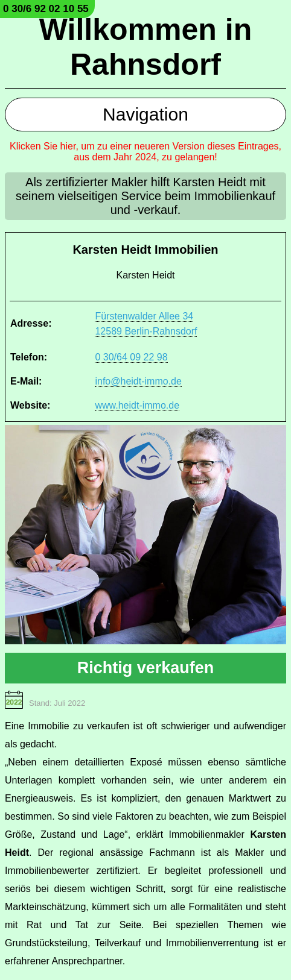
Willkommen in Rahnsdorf (145, 47)
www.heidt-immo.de (137, 405)
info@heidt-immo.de (138, 381)
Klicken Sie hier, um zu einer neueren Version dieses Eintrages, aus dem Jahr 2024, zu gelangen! (145, 152)
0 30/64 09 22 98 (131, 357)
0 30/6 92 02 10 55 (46, 9)
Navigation (145, 114)
